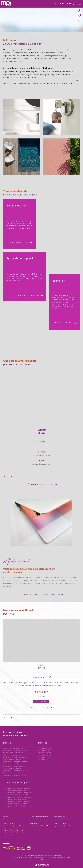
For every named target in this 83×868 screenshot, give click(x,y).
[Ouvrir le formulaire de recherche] (65, 4)
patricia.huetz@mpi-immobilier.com (13, 826)
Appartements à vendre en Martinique (15, 751)
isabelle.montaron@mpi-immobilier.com (40, 826)
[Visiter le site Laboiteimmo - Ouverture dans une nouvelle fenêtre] (42, 864)
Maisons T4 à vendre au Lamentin (17, 790)
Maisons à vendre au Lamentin (13, 760)
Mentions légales (39, 858)
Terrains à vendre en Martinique (13, 748)
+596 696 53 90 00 (35, 824)
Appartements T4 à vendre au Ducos (18, 802)
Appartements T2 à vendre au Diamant (19, 797)
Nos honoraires (18, 858)
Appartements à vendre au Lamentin (14, 757)
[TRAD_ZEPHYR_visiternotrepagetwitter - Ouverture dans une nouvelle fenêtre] (11, 830)
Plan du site (28, 858)
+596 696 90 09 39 (9, 824)
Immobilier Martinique (45, 748)
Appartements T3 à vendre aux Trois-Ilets (19, 793)
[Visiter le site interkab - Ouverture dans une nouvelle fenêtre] (21, 848)
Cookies (42, 860)
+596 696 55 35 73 (60, 824)
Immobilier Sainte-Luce (45, 751)
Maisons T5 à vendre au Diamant (17, 799)
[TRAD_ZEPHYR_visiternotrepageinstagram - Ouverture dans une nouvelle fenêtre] (17, 830)
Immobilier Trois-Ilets (45, 755)
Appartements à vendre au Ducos (14, 771)
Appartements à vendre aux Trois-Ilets (15, 762)
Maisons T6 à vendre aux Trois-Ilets (18, 795)
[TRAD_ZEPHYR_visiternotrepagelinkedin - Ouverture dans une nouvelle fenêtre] (23, 830)
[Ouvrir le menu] (80, 4)
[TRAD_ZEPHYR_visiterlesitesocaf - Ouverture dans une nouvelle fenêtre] (9, 848)
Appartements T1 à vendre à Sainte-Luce (19, 806)
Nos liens (55, 858)
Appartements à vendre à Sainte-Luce (15, 775)
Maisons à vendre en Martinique (13, 753)
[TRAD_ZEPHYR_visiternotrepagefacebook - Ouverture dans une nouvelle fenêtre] (5, 830)
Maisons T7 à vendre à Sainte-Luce (17, 804)
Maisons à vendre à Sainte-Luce (13, 773)
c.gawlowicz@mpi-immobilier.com (64, 826)
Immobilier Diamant (44, 757)
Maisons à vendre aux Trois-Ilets (13, 764)
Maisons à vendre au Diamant (12, 769)
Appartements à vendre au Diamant (14, 766)
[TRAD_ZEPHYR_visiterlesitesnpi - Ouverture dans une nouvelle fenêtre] (29, 848)
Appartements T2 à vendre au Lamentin (19, 788)
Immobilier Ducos (44, 760)
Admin (48, 858)
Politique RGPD (64, 858)
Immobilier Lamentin (45, 753)
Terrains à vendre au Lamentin (12, 755)
